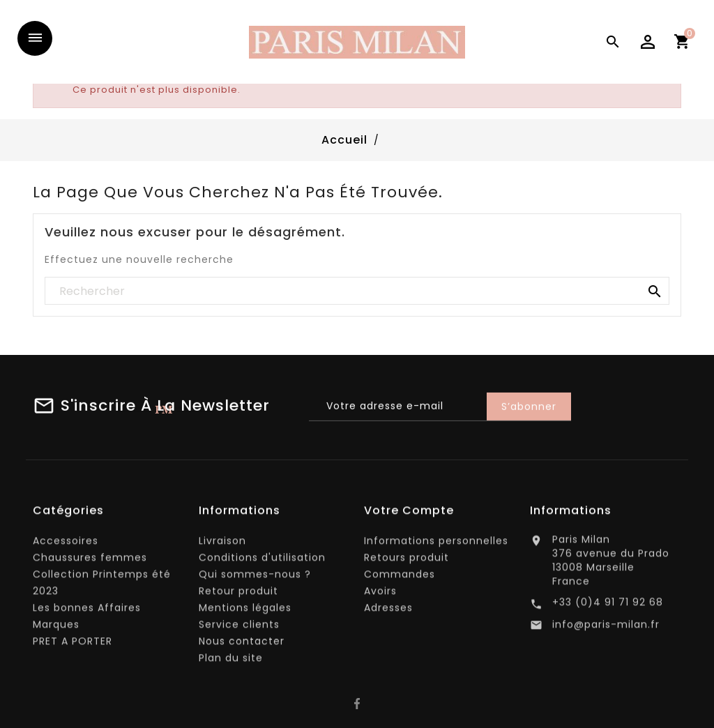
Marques (56, 628)
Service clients (239, 628)
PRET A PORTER (73, 644)
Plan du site (231, 661)
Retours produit (407, 561)
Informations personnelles (436, 544)
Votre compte (409, 514)
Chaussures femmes (90, 561)
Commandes (400, 577)
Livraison (222, 544)
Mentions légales (245, 611)
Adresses (388, 611)
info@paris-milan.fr (606, 628)
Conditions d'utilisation (262, 561)
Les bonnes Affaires (87, 611)
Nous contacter (242, 644)
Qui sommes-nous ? (255, 577)
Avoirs (380, 594)
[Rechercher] (357, 291)
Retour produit (238, 594)
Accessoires (66, 544)
